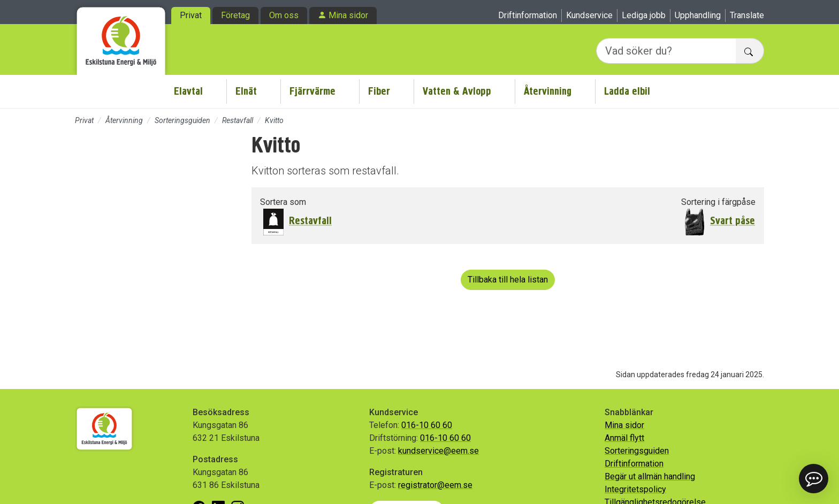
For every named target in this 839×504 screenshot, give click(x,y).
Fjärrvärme (312, 91)
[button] (814, 479)
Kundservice (589, 15)
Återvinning (548, 91)
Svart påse (733, 221)
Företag (235, 15)
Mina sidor (348, 15)
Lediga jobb (644, 15)
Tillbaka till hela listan (508, 280)
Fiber (379, 91)
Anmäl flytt (624, 438)
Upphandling (698, 15)
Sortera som (283, 202)
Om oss (284, 15)
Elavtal (188, 91)
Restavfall (238, 120)
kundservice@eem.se (438, 451)
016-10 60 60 (427, 425)
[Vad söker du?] (666, 51)
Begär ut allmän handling (650, 476)
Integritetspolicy (635, 489)
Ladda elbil (627, 91)
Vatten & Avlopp (457, 91)
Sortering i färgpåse (718, 202)
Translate (747, 15)
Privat (191, 15)
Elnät (246, 91)
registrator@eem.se (435, 485)
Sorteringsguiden (182, 120)
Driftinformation (528, 15)
